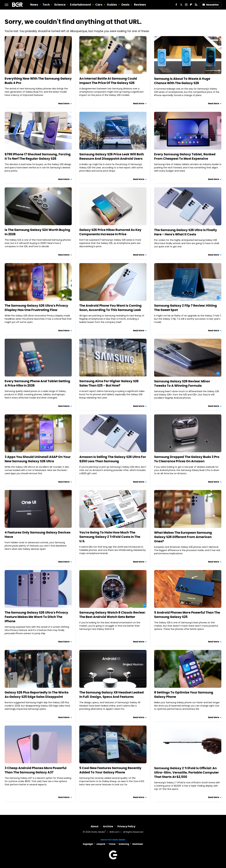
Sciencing (124, 844)
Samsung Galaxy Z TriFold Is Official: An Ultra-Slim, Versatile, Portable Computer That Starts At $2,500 (187, 772)
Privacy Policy (126, 826)
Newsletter (211, 5)
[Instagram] (186, 5)
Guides (112, 5)
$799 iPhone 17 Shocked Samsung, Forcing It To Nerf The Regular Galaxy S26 (38, 156)
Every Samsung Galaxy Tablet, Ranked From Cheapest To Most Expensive (185, 156)
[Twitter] (181, 5)
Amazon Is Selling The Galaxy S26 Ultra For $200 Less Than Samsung (113, 459)
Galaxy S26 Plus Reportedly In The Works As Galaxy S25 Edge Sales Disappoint (37, 695)
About (95, 826)
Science (60, 5)
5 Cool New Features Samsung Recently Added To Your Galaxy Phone (110, 770)
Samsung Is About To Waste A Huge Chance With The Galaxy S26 (182, 81)
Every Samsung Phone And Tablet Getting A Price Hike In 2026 (37, 383)
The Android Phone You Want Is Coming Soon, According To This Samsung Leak (110, 308)
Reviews (140, 5)
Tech (46, 5)
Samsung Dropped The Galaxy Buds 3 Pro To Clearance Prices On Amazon (187, 459)
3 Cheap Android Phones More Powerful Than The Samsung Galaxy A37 (36, 770)
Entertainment (80, 5)
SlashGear (138, 844)
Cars (99, 5)
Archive (108, 826)
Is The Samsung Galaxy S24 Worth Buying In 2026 (37, 232)
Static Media (98, 832)
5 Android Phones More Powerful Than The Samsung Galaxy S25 (187, 615)
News (34, 5)
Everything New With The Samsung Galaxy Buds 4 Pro (38, 81)
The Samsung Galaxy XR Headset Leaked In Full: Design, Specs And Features (112, 695)
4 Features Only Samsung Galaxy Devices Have (38, 535)
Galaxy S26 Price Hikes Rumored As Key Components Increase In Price (110, 232)
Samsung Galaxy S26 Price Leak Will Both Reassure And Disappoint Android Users (112, 156)
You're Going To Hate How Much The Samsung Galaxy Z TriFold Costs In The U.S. (110, 537)
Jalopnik (101, 844)
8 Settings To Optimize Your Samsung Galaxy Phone (184, 695)
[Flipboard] (191, 5)
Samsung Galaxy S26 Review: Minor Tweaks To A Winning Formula (182, 383)
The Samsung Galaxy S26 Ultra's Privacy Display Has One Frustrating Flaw (36, 308)
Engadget (88, 844)
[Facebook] (176, 5)
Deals (125, 5)
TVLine (112, 844)
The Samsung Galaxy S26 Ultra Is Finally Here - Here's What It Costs (186, 232)
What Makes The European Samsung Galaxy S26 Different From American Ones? (183, 537)
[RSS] (196, 5)
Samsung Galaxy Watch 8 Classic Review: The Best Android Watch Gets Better (112, 615)
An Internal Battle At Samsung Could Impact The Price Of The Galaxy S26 (108, 81)
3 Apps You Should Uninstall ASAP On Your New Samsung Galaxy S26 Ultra (38, 459)
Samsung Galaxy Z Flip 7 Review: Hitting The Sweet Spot (185, 308)
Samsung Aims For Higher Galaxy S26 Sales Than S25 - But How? (109, 383)
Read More (64, 104)
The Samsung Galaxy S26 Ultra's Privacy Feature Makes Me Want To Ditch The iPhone (36, 617)
